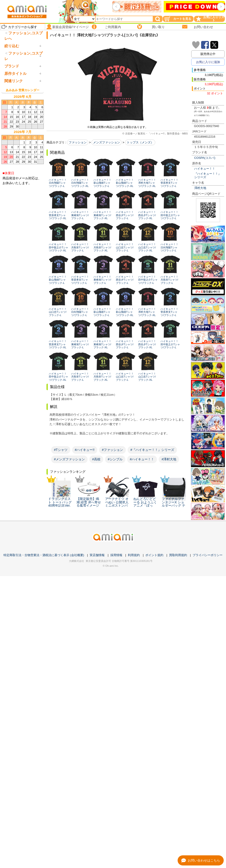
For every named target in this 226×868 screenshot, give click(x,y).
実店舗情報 (97, 555)
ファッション (78, 142)
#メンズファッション (69, 459)
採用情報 (116, 555)
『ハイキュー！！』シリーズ (208, 175)
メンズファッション (107, 142)
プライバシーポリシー (208, 555)
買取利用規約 (178, 555)
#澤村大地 (169, 459)
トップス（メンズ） (140, 142)
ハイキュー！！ (205, 169)
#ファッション (112, 450)
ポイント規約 (154, 555)
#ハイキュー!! (85, 450)
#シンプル (115, 459)
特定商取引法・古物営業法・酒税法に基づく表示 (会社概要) (44, 555)
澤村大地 (200, 188)
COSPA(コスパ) (205, 158)
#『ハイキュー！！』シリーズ (152, 450)
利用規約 (134, 555)
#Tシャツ (61, 450)
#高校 (96, 459)
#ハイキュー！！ (142, 459)
